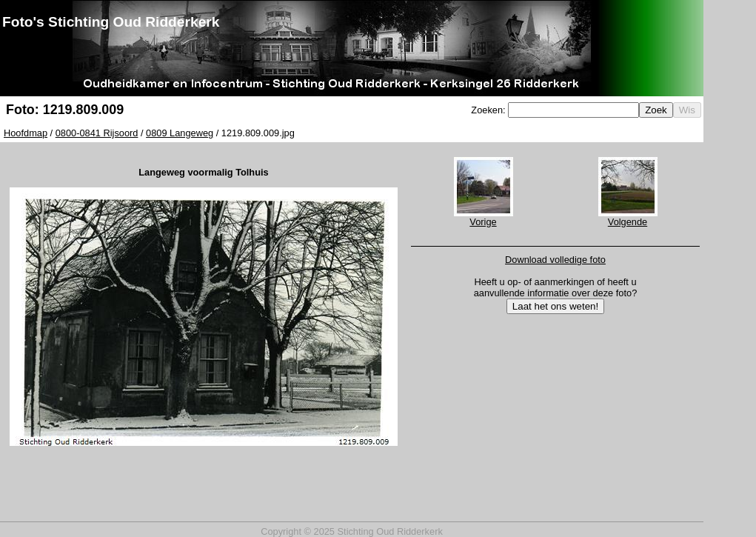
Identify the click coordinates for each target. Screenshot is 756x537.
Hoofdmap (26, 133)
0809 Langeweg (180, 133)
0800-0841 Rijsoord (97, 133)
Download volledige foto (555, 260)
